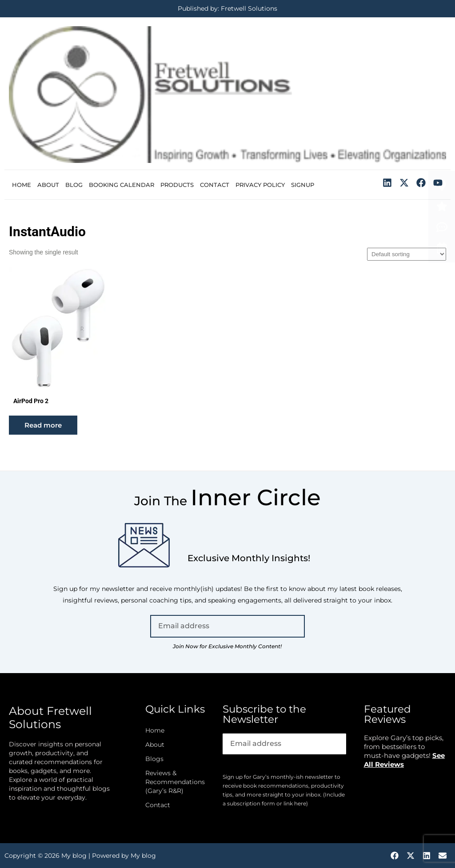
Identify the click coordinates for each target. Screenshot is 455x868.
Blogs (154, 759)
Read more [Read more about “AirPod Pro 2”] (43, 425)
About (48, 185)
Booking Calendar (122, 185)
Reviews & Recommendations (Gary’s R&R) (175, 782)
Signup (303, 185)
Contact (215, 185)
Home (22, 185)
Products (177, 185)
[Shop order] (407, 254)
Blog (74, 185)
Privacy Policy (260, 185)
